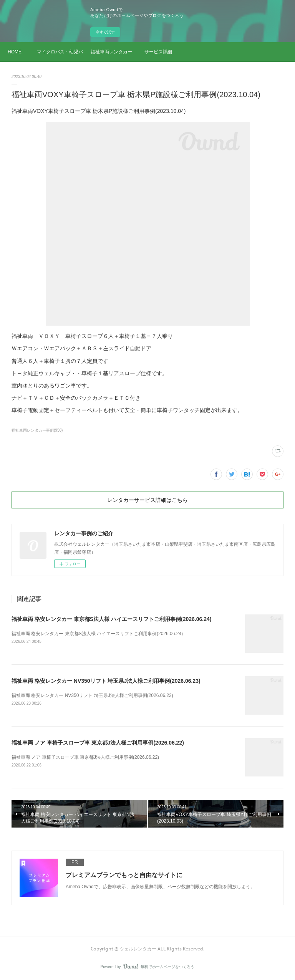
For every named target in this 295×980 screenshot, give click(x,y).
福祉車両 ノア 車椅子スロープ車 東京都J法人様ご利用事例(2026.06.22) (98, 743)
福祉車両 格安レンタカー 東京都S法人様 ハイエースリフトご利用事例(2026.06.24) (111, 619)
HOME (15, 52)
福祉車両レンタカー (111, 52)
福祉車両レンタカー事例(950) (37, 430)
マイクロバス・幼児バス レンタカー (60, 52)
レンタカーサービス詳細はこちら (147, 500)
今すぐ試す (105, 32)
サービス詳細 (158, 52)
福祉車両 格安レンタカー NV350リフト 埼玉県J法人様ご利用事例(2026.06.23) (106, 681)
